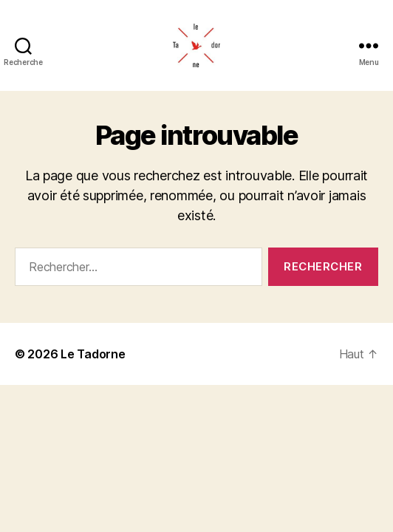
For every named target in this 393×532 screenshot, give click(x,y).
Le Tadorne (93, 354)
